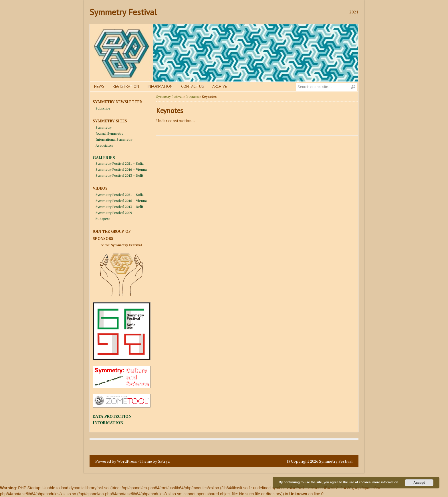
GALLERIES (104, 157)
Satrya (164, 461)
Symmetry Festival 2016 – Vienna (121, 169)
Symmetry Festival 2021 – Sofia (120, 163)
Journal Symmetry (109, 133)
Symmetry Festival (123, 12)
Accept (419, 483)
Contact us (193, 86)
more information (385, 482)
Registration (126, 86)
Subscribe (103, 108)
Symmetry (104, 127)
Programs (192, 97)
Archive (220, 86)
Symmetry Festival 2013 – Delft (119, 175)
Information (160, 86)
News (99, 86)
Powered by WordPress (116, 461)
